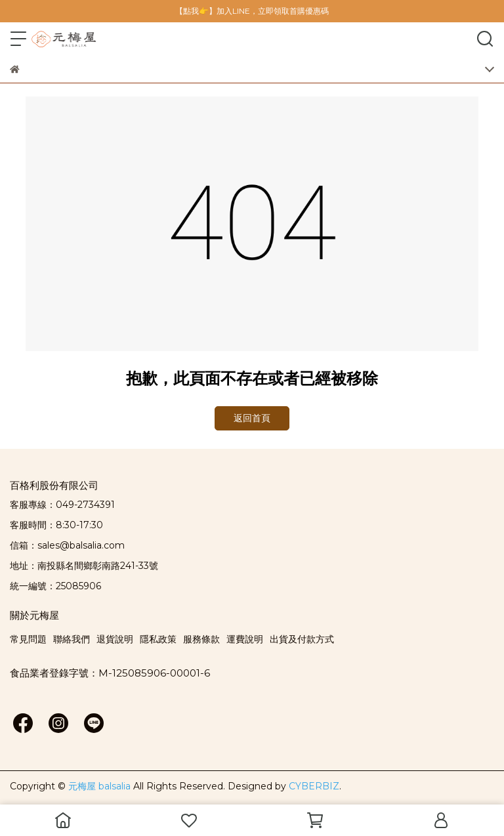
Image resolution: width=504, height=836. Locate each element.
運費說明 (245, 639)
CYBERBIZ (314, 786)
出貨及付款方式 (302, 639)
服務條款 (201, 639)
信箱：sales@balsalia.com (67, 545)
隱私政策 (158, 639)
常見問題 (28, 639)
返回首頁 (252, 418)
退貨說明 (115, 639)
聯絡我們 (72, 639)
